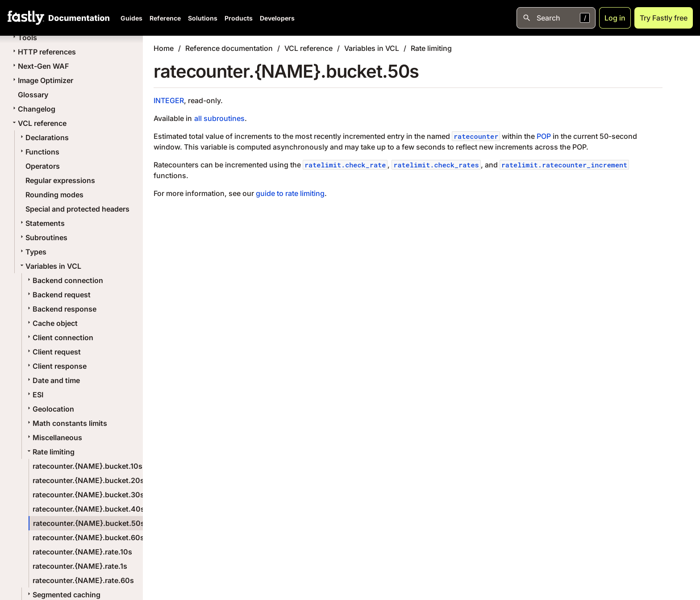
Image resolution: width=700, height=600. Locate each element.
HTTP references (43, 52)
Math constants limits (66, 423)
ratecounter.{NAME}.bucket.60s (88, 537)
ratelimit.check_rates (436, 165)
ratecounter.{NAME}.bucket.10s (87, 466)
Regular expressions (60, 180)
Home (164, 48)
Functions (39, 152)
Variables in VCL (50, 266)
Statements (42, 223)
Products (239, 18)
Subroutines (43, 237)
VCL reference (39, 123)
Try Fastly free (664, 18)
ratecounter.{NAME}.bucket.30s (88, 495)
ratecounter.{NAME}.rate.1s (80, 566)
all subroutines (219, 118)
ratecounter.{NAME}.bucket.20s (88, 480)
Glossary (33, 95)
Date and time (53, 380)
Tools (24, 37)
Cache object (52, 323)
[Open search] (556, 18)
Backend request (58, 295)
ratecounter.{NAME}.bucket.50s (89, 523)
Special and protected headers (77, 209)
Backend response (61, 309)
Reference (165, 18)
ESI (34, 395)
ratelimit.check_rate (345, 165)
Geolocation (50, 409)
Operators (43, 166)
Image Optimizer (42, 80)
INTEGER (169, 100)
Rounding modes (54, 195)
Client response (56, 366)
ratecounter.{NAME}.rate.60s (83, 580)
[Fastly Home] (26, 18)
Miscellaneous (54, 437)
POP (544, 136)
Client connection (59, 337)
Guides (131, 18)
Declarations (44, 137)
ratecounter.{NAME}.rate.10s (82, 552)
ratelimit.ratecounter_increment (565, 165)
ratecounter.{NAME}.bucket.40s (89, 509)
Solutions (203, 18)
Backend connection (64, 280)
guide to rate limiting (290, 193)
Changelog (33, 109)
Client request (53, 352)
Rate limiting (50, 452)
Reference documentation (229, 48)
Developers (277, 18)
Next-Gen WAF (40, 66)
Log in (615, 18)
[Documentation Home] (77, 18)
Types (32, 252)
